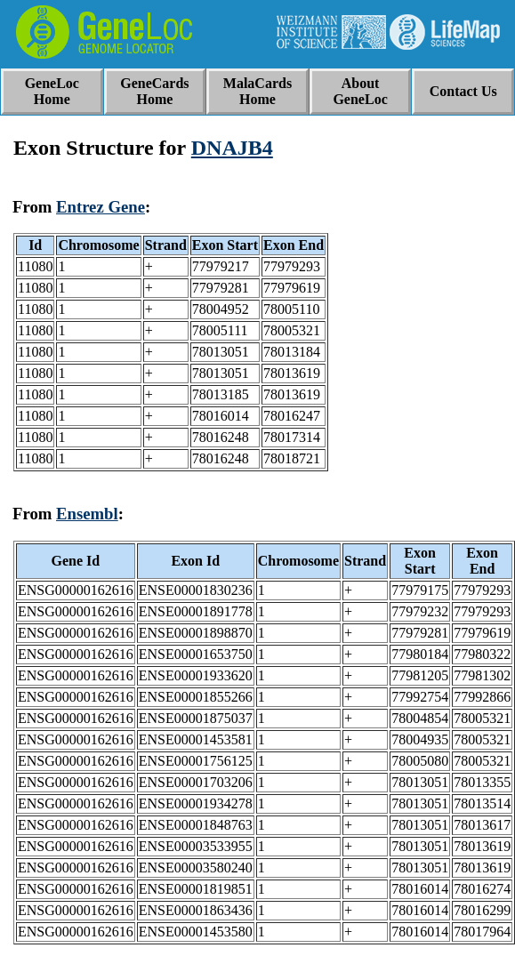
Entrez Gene (101, 207)
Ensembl (87, 514)
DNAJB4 (232, 148)
